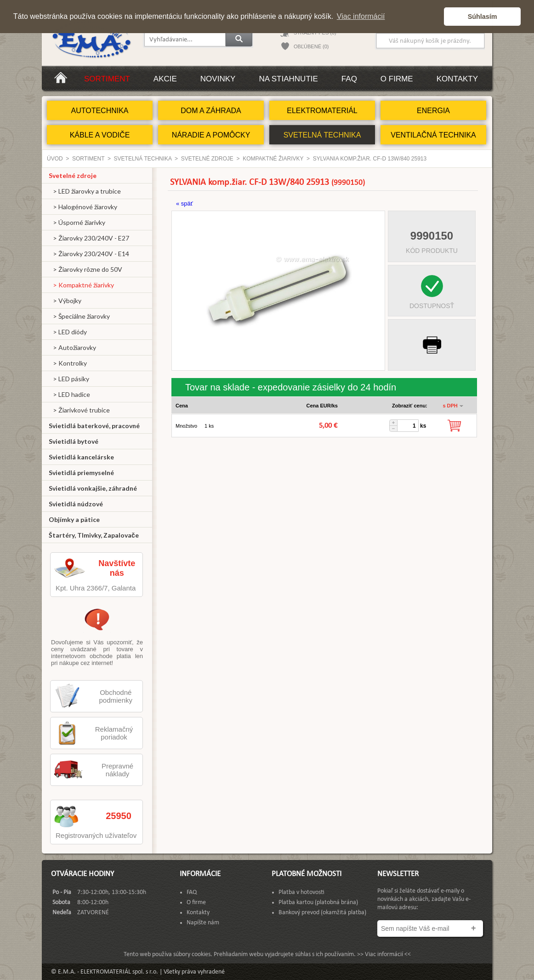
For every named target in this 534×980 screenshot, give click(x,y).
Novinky (218, 79)
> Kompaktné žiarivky (81, 285)
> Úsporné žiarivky (77, 222)
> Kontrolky (68, 363)
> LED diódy (68, 332)
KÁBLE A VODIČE (100, 135)
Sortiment (107, 79)
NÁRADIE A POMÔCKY (211, 135)
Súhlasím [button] (483, 17)
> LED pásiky (69, 379)
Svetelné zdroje (207, 159)
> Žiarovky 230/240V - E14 (89, 254)
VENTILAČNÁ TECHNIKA (433, 135)
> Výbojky (65, 301)
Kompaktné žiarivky (273, 159)
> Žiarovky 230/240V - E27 (89, 238)
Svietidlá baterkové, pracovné (94, 426)
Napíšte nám (203, 923)
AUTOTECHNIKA (99, 111)
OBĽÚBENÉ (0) (311, 46)
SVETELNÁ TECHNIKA (322, 135)
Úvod (55, 159)
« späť (185, 203)
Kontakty (457, 79)
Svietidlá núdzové (76, 504)
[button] (435, 17)
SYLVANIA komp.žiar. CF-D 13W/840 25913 (370, 159)
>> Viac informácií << (384, 954)
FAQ (349, 79)
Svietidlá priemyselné (81, 473)
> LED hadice (69, 394)
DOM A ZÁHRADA (211, 111)
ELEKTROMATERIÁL (322, 111)
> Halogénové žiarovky (83, 207)
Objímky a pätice (74, 519)
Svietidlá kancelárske (81, 457)
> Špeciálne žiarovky (79, 316)
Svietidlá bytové (74, 441)
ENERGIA (433, 111)
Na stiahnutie (288, 79)
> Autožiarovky (72, 347)
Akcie (165, 79)
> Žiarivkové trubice (79, 410)
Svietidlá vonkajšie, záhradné (93, 488)
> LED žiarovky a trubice (85, 191)
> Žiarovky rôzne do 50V (85, 269)
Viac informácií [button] (361, 16)
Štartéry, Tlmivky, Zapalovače (94, 535)
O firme (397, 79)
